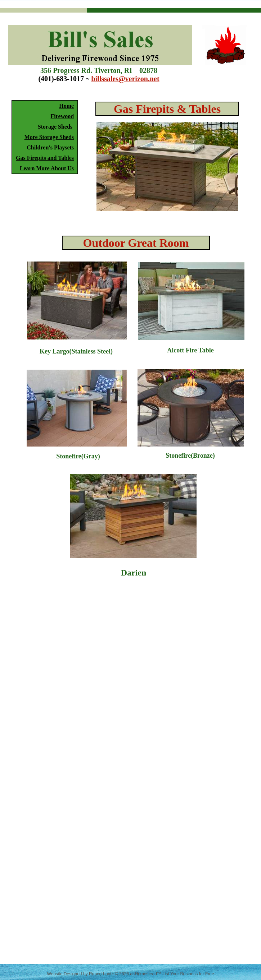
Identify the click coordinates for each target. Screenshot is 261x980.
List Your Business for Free (188, 974)
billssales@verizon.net (125, 79)
